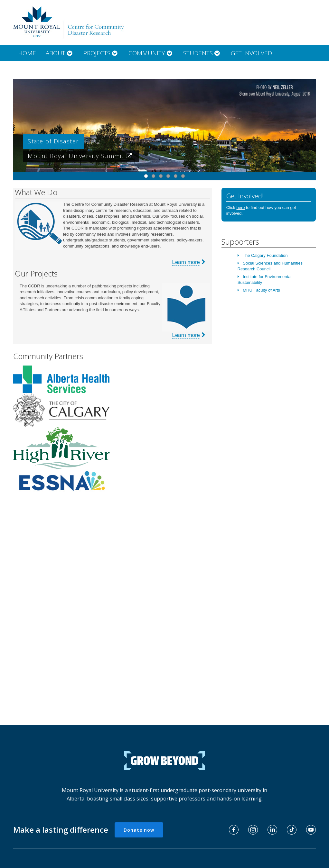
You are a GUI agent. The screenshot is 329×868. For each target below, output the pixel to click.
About (60, 53)
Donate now (139, 830)
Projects (101, 53)
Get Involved (251, 53)
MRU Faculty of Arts (261, 290)
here (240, 208)
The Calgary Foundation (265, 255)
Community (151, 53)
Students (202, 53)
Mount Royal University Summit (81, 156)
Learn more (186, 262)
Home (27, 53)
